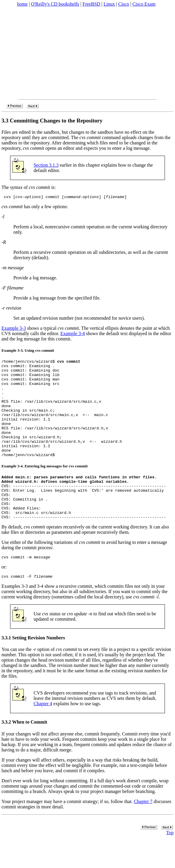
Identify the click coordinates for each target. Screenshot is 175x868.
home (23, 4)
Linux (109, 4)
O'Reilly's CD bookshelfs (55, 4)
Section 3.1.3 (46, 165)
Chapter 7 (143, 833)
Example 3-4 (72, 334)
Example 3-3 (14, 329)
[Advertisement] (87, 53)
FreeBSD (92, 4)
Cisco (124, 4)
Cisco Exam (144, 4)
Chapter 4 (43, 735)
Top (170, 864)
